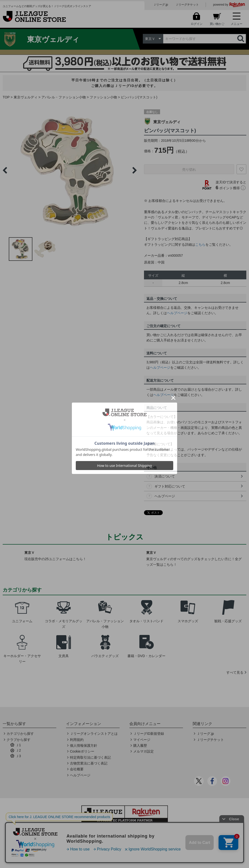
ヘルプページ (177, 313)
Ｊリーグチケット (187, 5)
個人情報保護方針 (84, 745)
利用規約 (77, 740)
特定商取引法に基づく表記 (90, 757)
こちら (200, 245)
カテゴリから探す (20, 734)
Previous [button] (5, 170)
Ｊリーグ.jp (161, 5)
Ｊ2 (18, 750)
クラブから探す (19, 740)
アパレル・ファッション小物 (64, 97)
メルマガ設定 (144, 751)
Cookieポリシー (82, 751)
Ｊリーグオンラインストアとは (94, 734)
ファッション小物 (103, 97)
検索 (241, 39)
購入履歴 (140, 745)
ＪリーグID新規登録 (149, 734)
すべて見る (235, 672)
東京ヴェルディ (26, 97)
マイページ (142, 740)
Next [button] (134, 170)
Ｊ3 (18, 756)
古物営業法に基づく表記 (89, 763)
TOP (6, 97)
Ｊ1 (18, 745)
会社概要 (77, 769)
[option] (70, 170)
